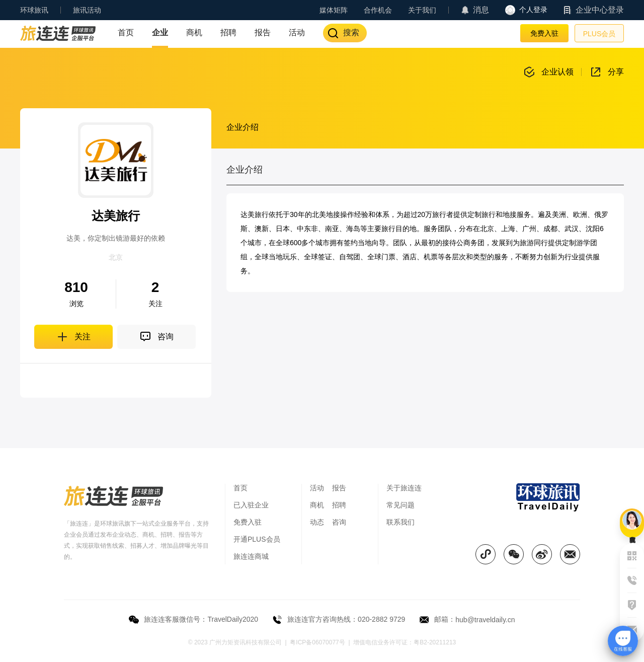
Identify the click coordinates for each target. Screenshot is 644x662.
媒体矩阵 (334, 10)
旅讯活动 (87, 10)
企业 (160, 32)
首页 (126, 32)
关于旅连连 (404, 488)
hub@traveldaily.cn (485, 620)
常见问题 (400, 505)
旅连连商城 (251, 556)
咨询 (339, 522)
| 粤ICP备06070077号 (315, 642)
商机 (194, 32)
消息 (481, 10)
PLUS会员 (599, 34)
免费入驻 (544, 33)
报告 (263, 32)
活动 (297, 32)
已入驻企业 (251, 505)
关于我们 (422, 10)
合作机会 (378, 10)
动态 (317, 522)
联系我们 (400, 522)
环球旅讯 (34, 10)
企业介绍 (243, 127)
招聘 (228, 32)
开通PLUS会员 (257, 539)
